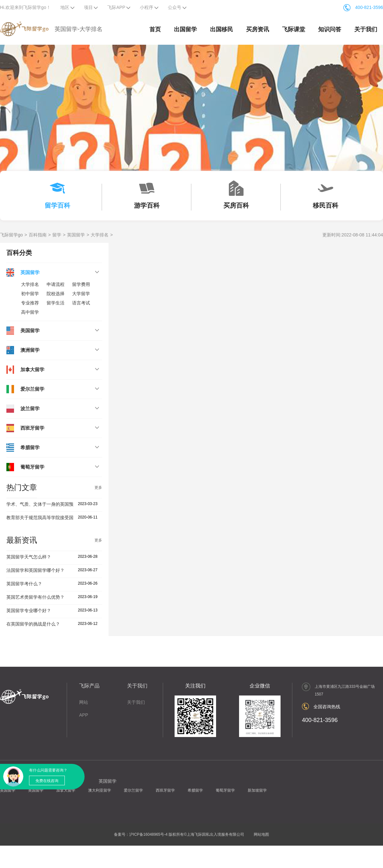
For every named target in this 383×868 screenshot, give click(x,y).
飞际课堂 (294, 29)
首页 (155, 29)
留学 (57, 235)
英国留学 (76, 235)
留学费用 (81, 284)
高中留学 (30, 312)
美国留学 (36, 790)
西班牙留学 (165, 790)
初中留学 (30, 294)
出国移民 (222, 29)
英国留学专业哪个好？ (29, 611)
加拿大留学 (66, 790)
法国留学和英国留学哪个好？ (35, 570)
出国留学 (185, 29)
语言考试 (81, 303)
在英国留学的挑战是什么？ (33, 624)
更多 (98, 488)
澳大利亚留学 (100, 790)
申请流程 (56, 284)
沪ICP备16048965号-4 (148, 834)
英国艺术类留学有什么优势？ (35, 597)
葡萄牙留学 (225, 790)
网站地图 (261, 834)
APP (84, 715)
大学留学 (81, 294)
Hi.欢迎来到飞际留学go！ (25, 7)
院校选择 (56, 294)
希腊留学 (195, 790)
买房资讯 (258, 29)
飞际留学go (11, 235)
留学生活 (56, 303)
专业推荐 (30, 303)
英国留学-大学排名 (79, 29)
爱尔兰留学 (133, 790)
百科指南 (38, 235)
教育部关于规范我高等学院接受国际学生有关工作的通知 (62, 518)
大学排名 (100, 235)
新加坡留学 (257, 790)
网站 (84, 702)
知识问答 (330, 29)
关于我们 (366, 29)
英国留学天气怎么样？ (29, 557)
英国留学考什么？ (24, 584)
